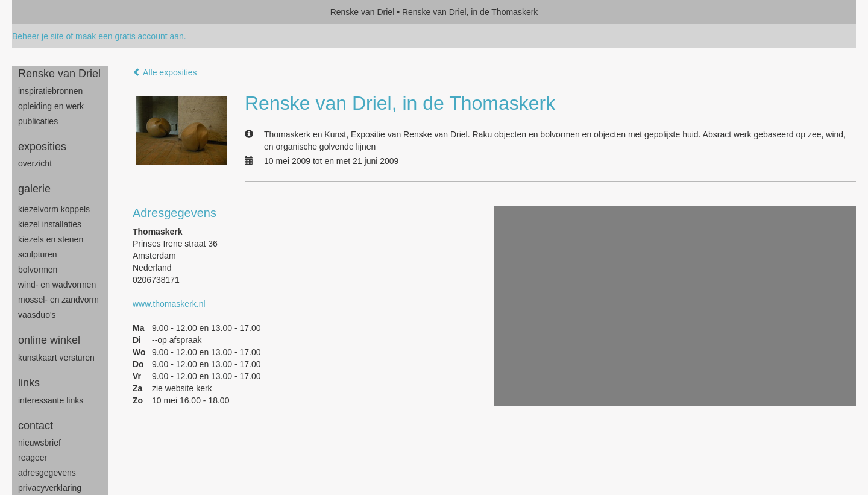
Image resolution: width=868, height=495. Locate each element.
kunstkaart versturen (56, 358)
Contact (36, 426)
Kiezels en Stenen (51, 239)
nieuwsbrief (39, 443)
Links (29, 383)
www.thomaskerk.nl (169, 304)
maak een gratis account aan (130, 36)
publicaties (38, 121)
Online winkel (49, 340)
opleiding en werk (51, 106)
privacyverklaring (50, 488)
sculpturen (38, 254)
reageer (33, 458)
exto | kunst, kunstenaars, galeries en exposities (46, 12)
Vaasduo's (37, 315)
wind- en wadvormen (57, 285)
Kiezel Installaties (50, 224)
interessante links (51, 400)
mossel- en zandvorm (58, 300)
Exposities (42, 147)
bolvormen (38, 270)
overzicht (35, 163)
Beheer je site (38, 36)
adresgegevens (47, 473)
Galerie (34, 189)
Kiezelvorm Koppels (54, 209)
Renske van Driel (363, 12)
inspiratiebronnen (50, 91)
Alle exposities (165, 72)
